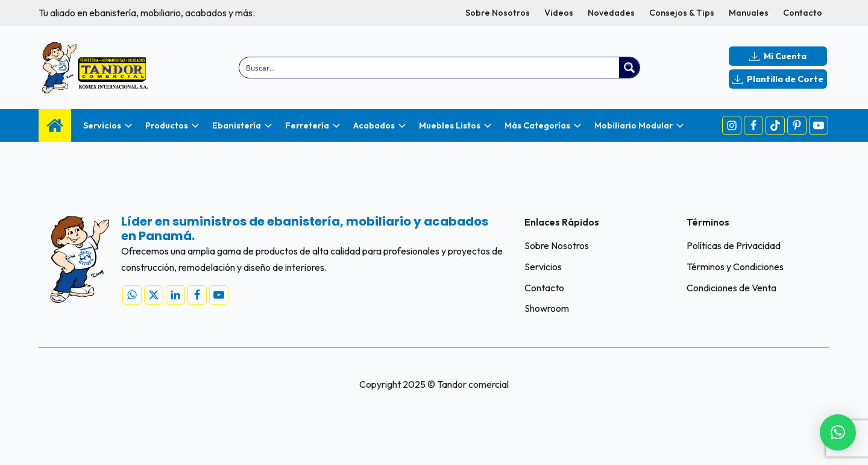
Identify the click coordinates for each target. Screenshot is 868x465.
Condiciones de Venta (731, 288)
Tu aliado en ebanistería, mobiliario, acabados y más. (147, 13)
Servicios (543, 267)
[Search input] (430, 68)
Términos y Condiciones (735, 267)
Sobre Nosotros (498, 13)
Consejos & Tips (682, 13)
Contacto (803, 13)
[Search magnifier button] (629, 68)
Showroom (547, 308)
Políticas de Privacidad (734, 245)
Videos (559, 13)
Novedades (611, 13)
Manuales (749, 13)
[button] (838, 432)
